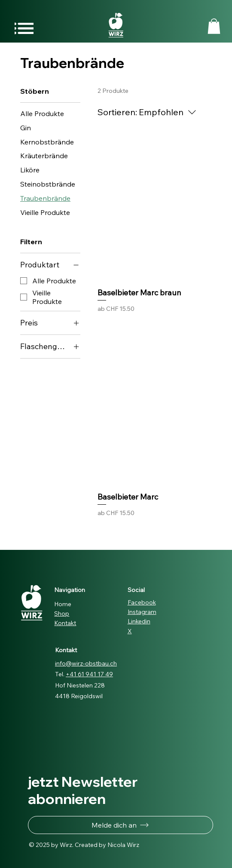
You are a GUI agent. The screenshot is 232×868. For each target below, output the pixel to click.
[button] (214, 26)
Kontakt (65, 623)
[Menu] (24, 28)
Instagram (142, 612)
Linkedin (139, 621)
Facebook (142, 602)
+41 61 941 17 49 (89, 674)
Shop (62, 613)
